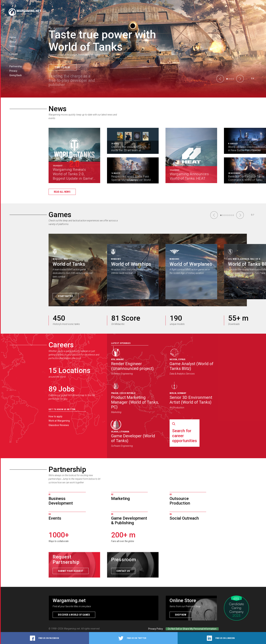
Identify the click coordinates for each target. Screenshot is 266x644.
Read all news (62, 192)
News (58, 109)
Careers (61, 345)
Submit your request (71, 571)
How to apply (55, 416)
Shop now (181, 615)
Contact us (123, 571)
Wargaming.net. (72, 629)
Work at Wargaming (59, 421)
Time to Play (63, 67)
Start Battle (66, 296)
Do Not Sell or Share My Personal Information (192, 629)
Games (60, 215)
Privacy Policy (156, 629)
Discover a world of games (74, 615)
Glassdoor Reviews (59, 425)
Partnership (67, 469)
